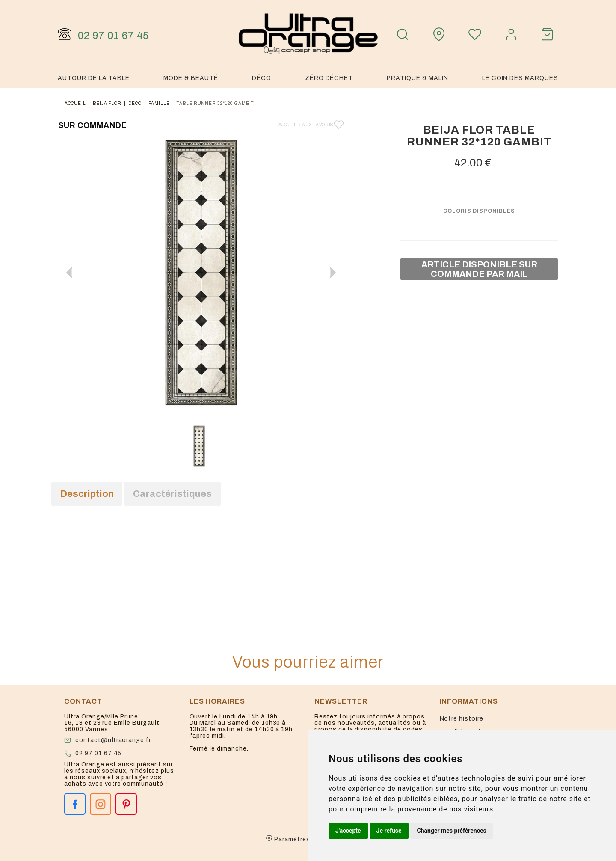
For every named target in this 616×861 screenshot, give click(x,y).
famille (159, 103)
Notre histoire (462, 719)
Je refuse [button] (389, 831)
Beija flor (107, 103)
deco (135, 103)
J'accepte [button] (348, 831)
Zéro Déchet (329, 78)
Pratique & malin (417, 78)
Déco (262, 78)
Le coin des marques (520, 78)
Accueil (75, 103)
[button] (333, 273)
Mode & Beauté (191, 78)
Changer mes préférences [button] (452, 831)
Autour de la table (94, 78)
